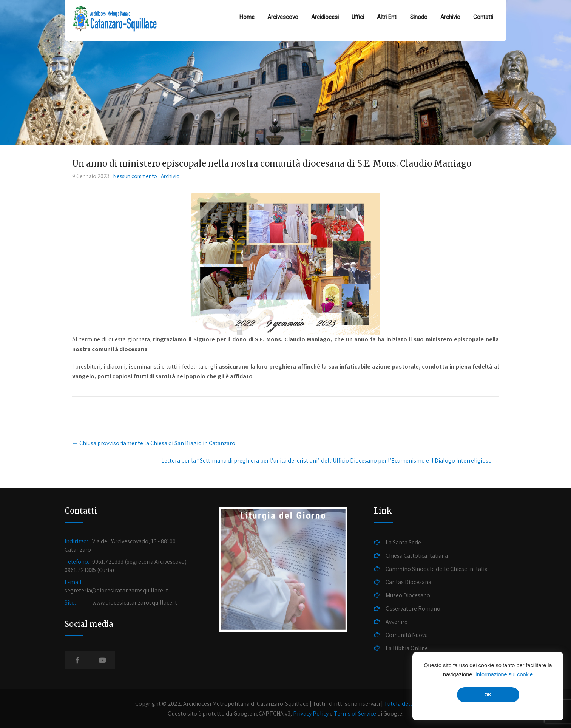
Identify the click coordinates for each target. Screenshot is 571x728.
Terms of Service (355, 713)
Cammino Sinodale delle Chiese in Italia (437, 569)
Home (247, 17)
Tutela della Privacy (409, 704)
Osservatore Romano (413, 608)
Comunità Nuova (407, 635)
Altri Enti (387, 17)
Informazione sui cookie (504, 674)
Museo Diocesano (408, 595)
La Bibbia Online (407, 648)
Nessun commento (135, 176)
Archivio (450, 17)
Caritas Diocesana (408, 582)
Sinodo (419, 17)
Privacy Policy (311, 713)
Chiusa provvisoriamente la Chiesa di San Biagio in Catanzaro (154, 443)
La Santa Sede (403, 542)
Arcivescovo (283, 17)
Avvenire (397, 622)
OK (488, 695)
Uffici (358, 17)
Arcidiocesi (325, 17)
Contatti (483, 17)
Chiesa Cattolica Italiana (417, 556)
